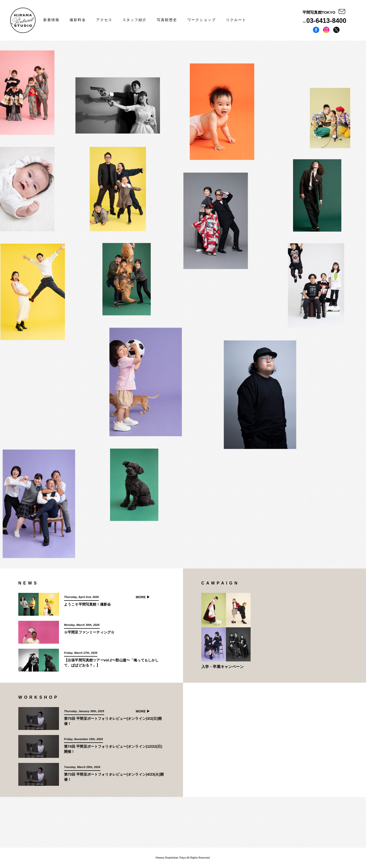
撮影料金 (78, 20)
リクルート (236, 20)
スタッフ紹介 (135, 20)
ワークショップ (202, 20)
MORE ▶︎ (143, 597)
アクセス (104, 20)
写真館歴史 (167, 20)
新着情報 (51, 20)
